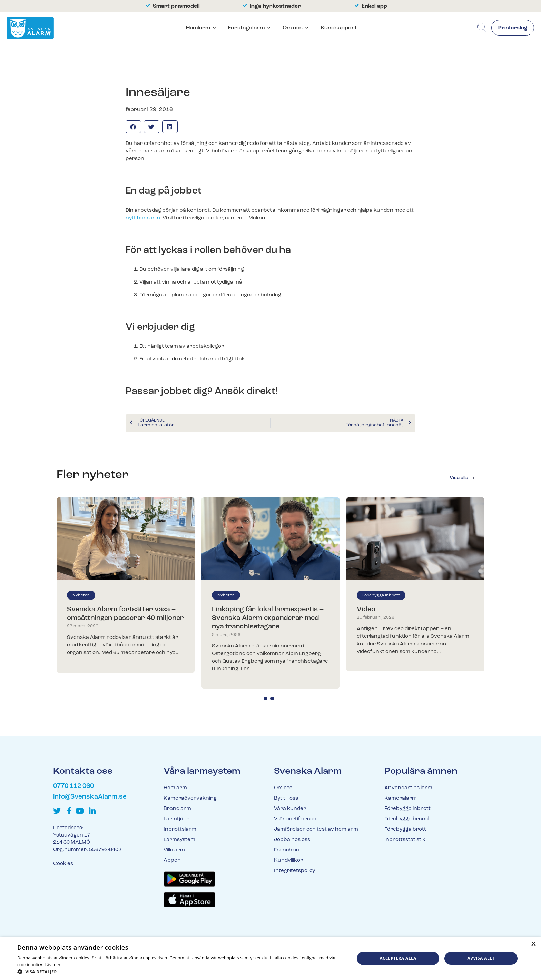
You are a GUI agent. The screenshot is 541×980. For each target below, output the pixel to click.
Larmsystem (179, 840)
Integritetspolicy (294, 871)
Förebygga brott (405, 829)
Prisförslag (512, 29)
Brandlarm (177, 809)
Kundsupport (338, 28)
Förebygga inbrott (381, 595)
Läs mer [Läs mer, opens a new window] (53, 965)
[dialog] (270, 958)
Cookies (63, 864)
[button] (133, 127)
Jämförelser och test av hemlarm (316, 829)
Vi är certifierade (295, 819)
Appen (172, 860)
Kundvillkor (288, 860)
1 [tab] (265, 699)
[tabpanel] (126, 585)
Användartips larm (408, 788)
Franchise (287, 850)
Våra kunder (290, 809)
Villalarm (174, 850)
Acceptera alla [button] (398, 958)
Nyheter (81, 595)
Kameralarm (401, 798)
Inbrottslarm (180, 829)
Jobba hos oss (292, 840)
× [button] (533, 944)
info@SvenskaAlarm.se (90, 797)
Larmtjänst (178, 819)
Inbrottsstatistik (405, 840)
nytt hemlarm (143, 218)
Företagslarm (245, 28)
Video (366, 610)
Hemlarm (197, 28)
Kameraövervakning (190, 798)
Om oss (292, 28)
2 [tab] (272, 699)
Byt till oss (286, 798)
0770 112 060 (73, 786)
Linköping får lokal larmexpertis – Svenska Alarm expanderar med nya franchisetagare (268, 618)
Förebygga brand (406, 819)
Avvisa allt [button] (481, 958)
